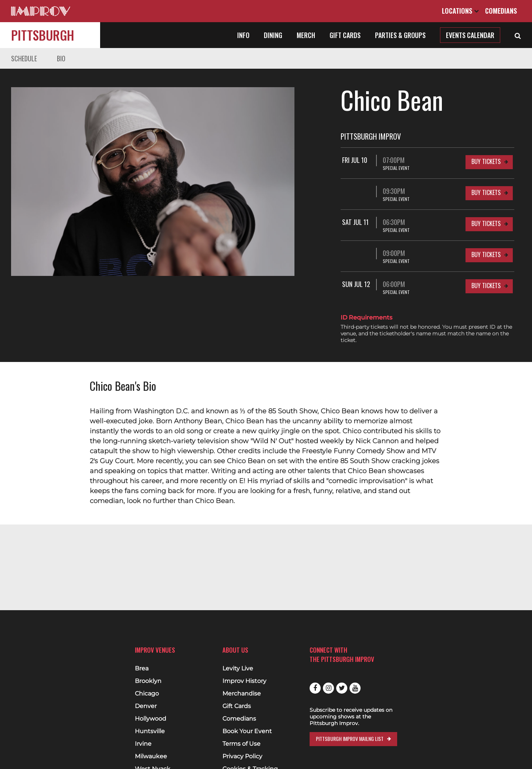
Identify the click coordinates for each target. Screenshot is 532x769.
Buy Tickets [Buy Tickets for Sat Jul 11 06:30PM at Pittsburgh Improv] (486, 223)
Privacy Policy (242, 756)
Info (243, 35)
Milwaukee (151, 756)
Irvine (143, 744)
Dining (273, 35)
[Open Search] (518, 35)
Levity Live (238, 669)
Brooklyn (148, 681)
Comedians (501, 11)
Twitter (342, 688)
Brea (142, 669)
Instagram (328, 688)
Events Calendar (470, 35)
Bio (61, 58)
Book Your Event (247, 731)
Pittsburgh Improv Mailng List (350, 739)
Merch (306, 35)
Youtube (355, 688)
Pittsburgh (43, 35)
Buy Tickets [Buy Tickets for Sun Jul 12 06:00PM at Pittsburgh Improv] (486, 286)
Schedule (24, 58)
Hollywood (151, 719)
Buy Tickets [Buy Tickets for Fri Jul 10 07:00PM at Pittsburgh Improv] (486, 161)
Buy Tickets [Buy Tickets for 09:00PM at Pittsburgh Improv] (486, 254)
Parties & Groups (400, 35)
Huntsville (150, 731)
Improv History (244, 681)
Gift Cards (345, 35)
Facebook (315, 688)
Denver (146, 706)
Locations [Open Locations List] (460, 11)
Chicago (147, 694)
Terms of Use (241, 744)
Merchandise (242, 694)
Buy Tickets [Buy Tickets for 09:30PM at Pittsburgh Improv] (486, 192)
